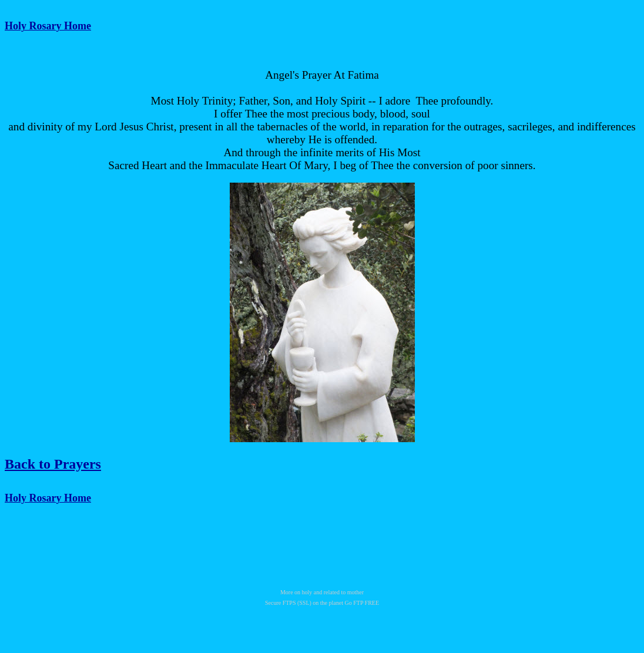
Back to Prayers (53, 464)
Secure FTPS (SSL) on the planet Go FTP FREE (322, 603)
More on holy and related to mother (322, 592)
